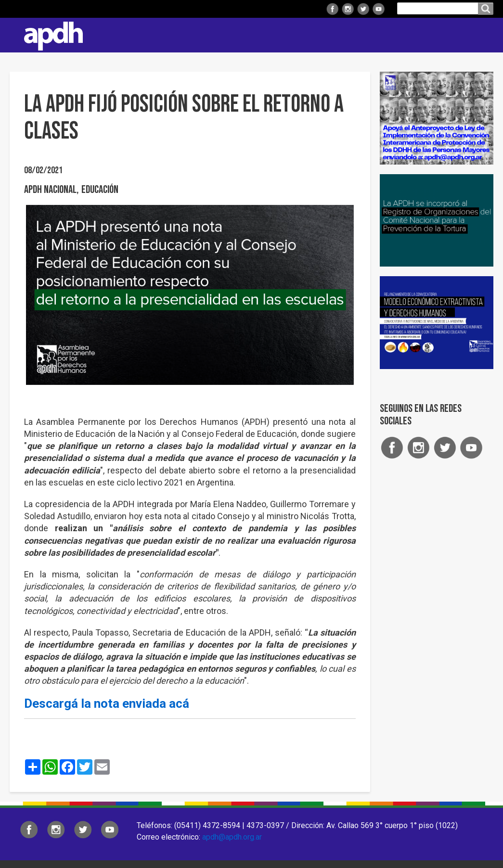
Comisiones (311, 35)
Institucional (126, 35)
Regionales (189, 35)
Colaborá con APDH (384, 35)
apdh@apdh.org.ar (232, 837)
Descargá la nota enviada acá (107, 703)
